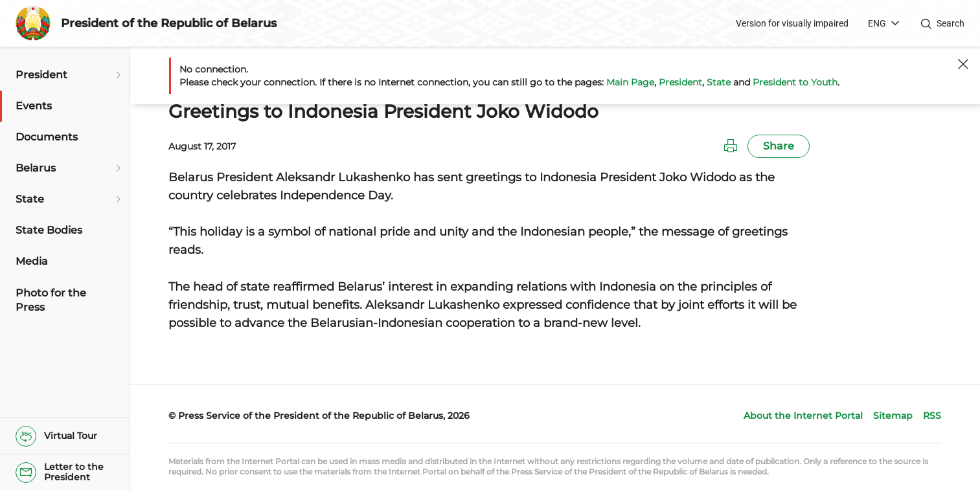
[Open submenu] (117, 75)
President (680, 82)
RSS (932, 416)
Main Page (630, 82)
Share (779, 146)
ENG (877, 23)
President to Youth (795, 82)
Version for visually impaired (792, 23)
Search (951, 23)
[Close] (963, 64)
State (719, 82)
